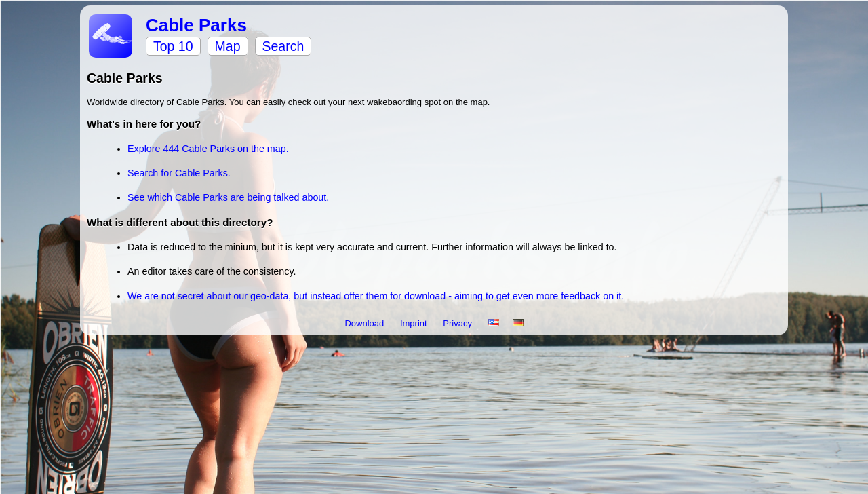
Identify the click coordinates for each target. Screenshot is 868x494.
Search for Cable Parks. (179, 173)
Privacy (458, 323)
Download (365, 323)
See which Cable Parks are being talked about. (228, 197)
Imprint (415, 323)
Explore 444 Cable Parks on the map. (208, 149)
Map (228, 46)
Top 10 (173, 46)
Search (283, 46)
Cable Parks (196, 25)
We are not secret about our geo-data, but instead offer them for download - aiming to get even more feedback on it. (376, 296)
